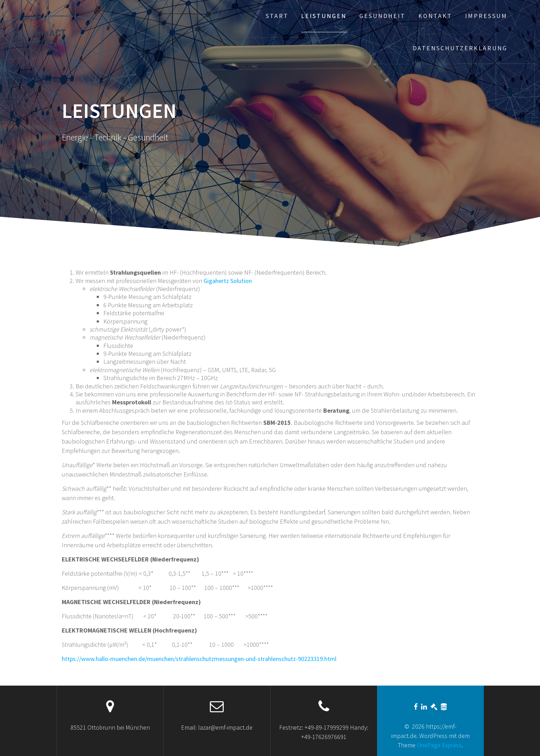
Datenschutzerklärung (460, 48)
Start (277, 16)
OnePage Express (439, 745)
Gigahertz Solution (228, 281)
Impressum (486, 16)
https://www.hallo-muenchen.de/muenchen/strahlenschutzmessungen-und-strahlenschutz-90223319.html (199, 659)
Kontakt (435, 16)
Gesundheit (382, 16)
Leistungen (324, 16)
